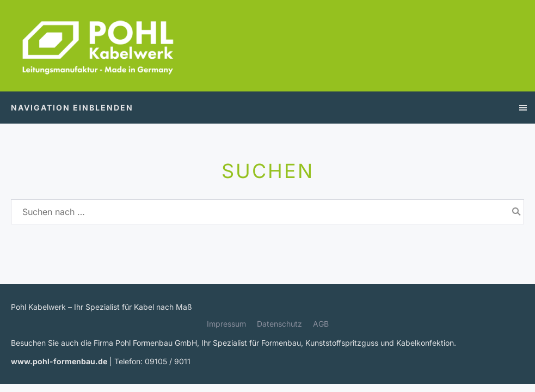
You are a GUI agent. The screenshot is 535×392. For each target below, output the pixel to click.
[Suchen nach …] (267, 212)
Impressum (226, 324)
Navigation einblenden (72, 108)
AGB (321, 324)
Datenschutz (279, 324)
